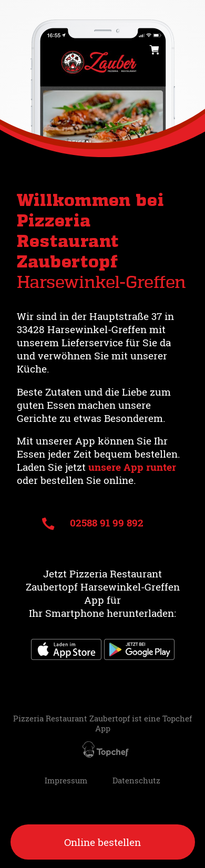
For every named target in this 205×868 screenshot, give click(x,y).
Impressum (66, 781)
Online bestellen (102, 842)
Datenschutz (136, 781)
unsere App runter (132, 467)
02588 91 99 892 (93, 523)
